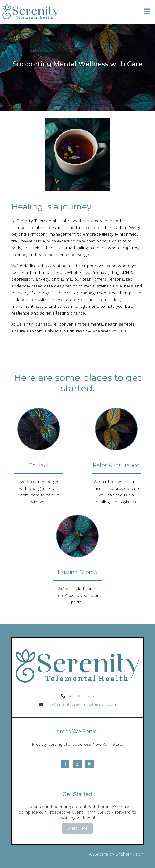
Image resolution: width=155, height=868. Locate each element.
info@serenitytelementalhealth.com (80, 704)
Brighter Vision (130, 854)
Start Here (77, 828)
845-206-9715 (80, 696)
